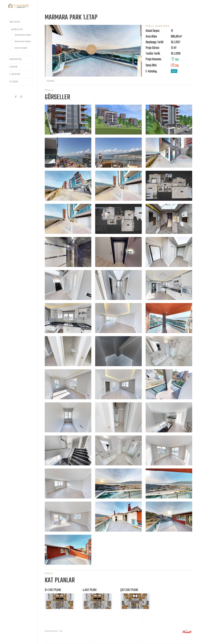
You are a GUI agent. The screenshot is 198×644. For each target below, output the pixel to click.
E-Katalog (15, 74)
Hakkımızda (16, 59)
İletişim (14, 82)
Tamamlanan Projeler (23, 35)
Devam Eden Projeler (23, 41)
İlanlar (14, 67)
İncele (174, 71)
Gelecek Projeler (21, 48)
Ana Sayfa (15, 22)
